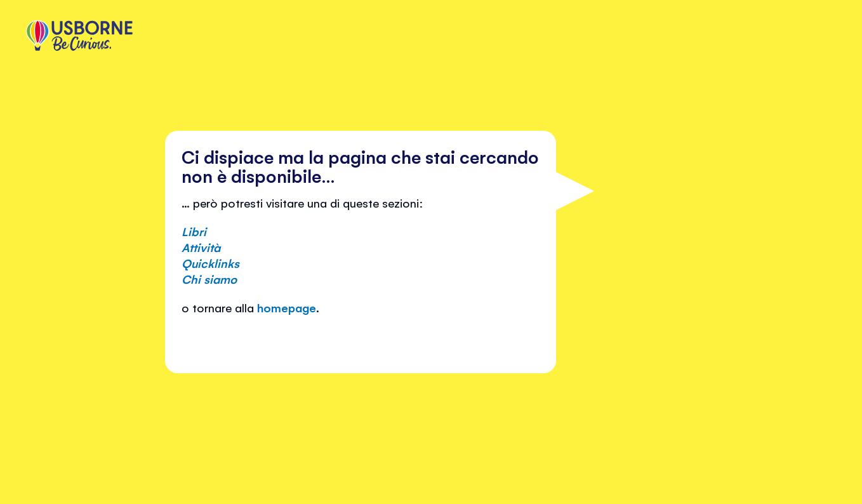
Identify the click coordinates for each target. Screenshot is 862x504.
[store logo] (79, 37)
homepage (287, 307)
